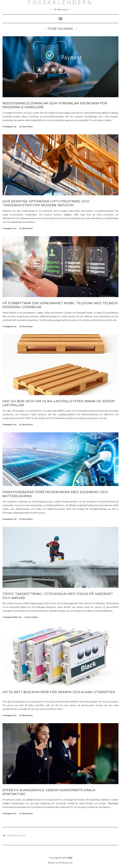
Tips (15, 127)
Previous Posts (17, 836)
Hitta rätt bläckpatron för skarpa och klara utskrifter (59, 692)
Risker (15, 617)
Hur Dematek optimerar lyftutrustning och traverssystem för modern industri (46, 203)
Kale (70, 858)
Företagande (8, 127)
